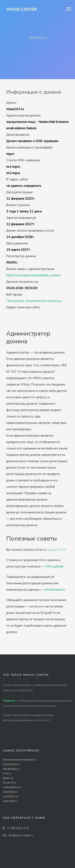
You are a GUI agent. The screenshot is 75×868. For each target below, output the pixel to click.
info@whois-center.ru (18, 835)
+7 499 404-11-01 (16, 828)
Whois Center (21, 9)
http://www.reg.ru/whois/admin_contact (33, 275)
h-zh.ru (7, 773)
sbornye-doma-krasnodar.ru (20, 760)
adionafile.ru (10, 792)
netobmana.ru (11, 769)
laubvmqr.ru (10, 801)
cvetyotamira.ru (12, 787)
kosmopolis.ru (11, 764)
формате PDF (56, 550)
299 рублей (54, 566)
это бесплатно (55, 590)
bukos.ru (8, 778)
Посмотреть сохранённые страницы (34, 301)
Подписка (9, 701)
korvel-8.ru (9, 783)
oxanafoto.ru (10, 796)
